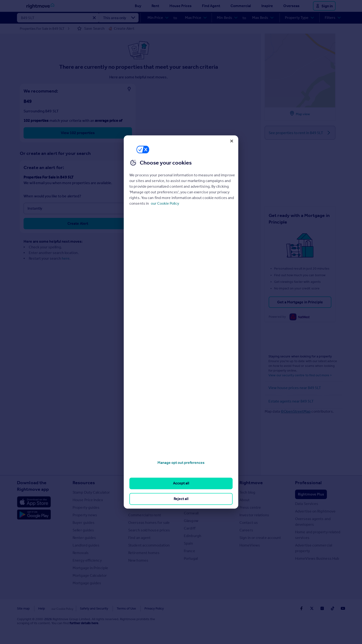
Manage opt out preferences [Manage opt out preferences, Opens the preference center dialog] (181, 463)
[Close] (232, 141)
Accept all (181, 483)
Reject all (181, 499)
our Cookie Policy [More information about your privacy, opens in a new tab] (165, 203)
